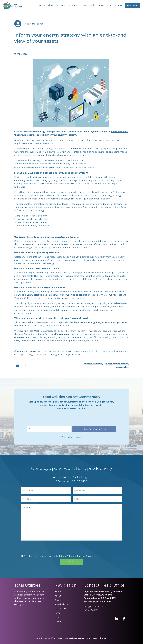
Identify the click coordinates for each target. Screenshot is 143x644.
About (51, 5)
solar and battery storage (28, 295)
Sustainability (61, 604)
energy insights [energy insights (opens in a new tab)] (120, 132)
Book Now (133, 6)
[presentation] (46, 419)
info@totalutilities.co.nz (96, 607)
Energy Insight (63, 334)
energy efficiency (94, 364)
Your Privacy (91, 638)
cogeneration (83, 295)
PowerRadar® (22, 337)
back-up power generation (58, 295)
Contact (118, 5)
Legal (109, 5)
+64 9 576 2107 (91, 610)
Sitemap (103, 638)
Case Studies (90, 5)
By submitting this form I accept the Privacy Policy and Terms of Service (58, 556)
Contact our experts (25, 351)
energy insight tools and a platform (107, 322)
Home (42, 5)
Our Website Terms (74, 638)
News (101, 5)
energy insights (46, 155)
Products (74, 5)
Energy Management (116, 364)
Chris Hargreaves (33, 24)
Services (60, 5)
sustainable (122, 367)
